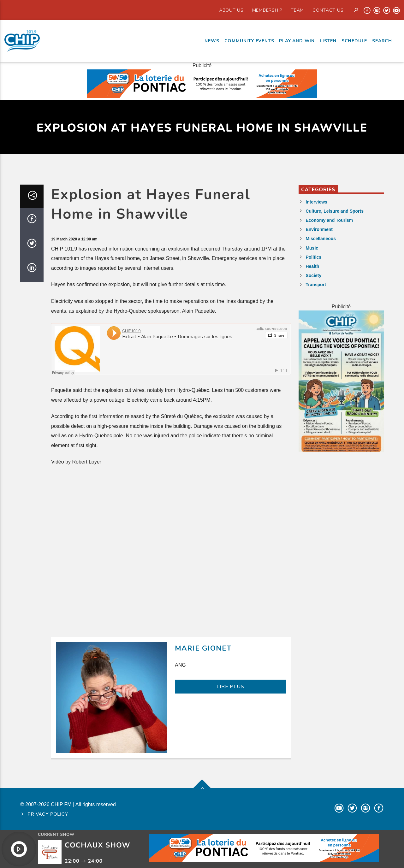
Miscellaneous (321, 239)
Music (312, 248)
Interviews (316, 202)
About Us (231, 10)
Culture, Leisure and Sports (335, 211)
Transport (316, 285)
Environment (319, 229)
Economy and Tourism (329, 220)
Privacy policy (48, 814)
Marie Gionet (203, 648)
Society (313, 275)
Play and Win (297, 41)
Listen (328, 41)
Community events (249, 41)
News (212, 41)
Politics (313, 257)
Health (312, 266)
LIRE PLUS (230, 687)
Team (297, 10)
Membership (267, 10)
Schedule (354, 41)
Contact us (328, 10)
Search (382, 41)
